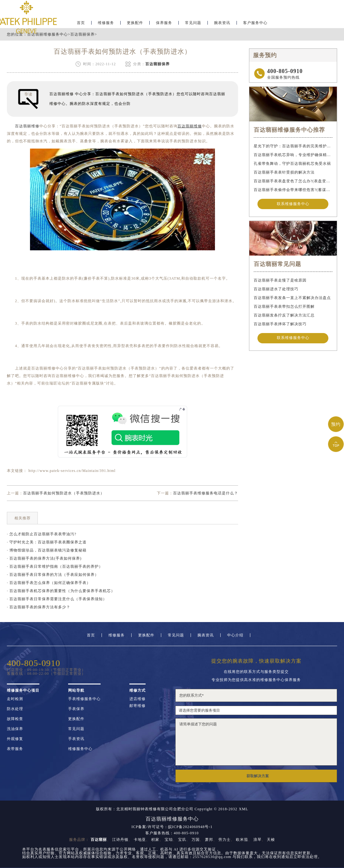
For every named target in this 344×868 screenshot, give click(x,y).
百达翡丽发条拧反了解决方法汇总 (284, 315)
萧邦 (209, 840)
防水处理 (15, 709)
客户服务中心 (255, 24)
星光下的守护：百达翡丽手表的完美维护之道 (293, 146)
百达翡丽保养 (82, 34)
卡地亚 (140, 840)
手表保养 (76, 709)
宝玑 (182, 840)
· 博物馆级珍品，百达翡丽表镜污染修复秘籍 (47, 550)
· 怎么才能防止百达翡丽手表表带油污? (42, 534)
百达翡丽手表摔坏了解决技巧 (280, 324)
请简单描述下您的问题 (256, 742)
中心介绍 (235, 635)
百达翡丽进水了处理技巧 (276, 289)
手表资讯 (76, 739)
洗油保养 (15, 729)
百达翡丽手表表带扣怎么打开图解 (284, 306)
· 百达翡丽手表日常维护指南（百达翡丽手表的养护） (55, 566)
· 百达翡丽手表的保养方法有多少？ (39, 607)
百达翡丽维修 (27, 126)
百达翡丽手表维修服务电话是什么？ (206, 493)
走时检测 (15, 699)
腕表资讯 (222, 24)
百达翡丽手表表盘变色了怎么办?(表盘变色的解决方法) (293, 181)
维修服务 (106, 24)
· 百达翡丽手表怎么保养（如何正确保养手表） (49, 583)
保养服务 (164, 24)
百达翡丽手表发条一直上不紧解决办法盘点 (292, 298)
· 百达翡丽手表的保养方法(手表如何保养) (44, 558)
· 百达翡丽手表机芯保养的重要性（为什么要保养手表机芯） (61, 591)
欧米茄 (242, 840)
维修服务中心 (80, 749)
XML (244, 809)
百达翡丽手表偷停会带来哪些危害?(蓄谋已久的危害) (293, 190)
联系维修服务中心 (293, 204)
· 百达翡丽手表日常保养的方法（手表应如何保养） (53, 575)
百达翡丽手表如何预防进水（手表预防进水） (64, 493)
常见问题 (193, 24)
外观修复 (15, 739)
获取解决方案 (258, 776)
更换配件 (135, 24)
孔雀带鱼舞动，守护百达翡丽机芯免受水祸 (292, 164)
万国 (196, 840)
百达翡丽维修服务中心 (47, 34)
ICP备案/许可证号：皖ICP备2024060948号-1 (172, 827)
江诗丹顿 (120, 840)
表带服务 (15, 749)
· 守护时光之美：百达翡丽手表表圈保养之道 (47, 542)
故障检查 (15, 719)
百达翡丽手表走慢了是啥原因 (280, 280)
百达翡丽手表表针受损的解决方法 (284, 172)
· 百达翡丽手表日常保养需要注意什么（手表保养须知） (57, 599)
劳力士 (224, 840)
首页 (81, 24)
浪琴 (257, 840)
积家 (155, 840)
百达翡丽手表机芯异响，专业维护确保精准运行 (293, 155)
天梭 (271, 840)
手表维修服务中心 (84, 699)
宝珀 (169, 840)
